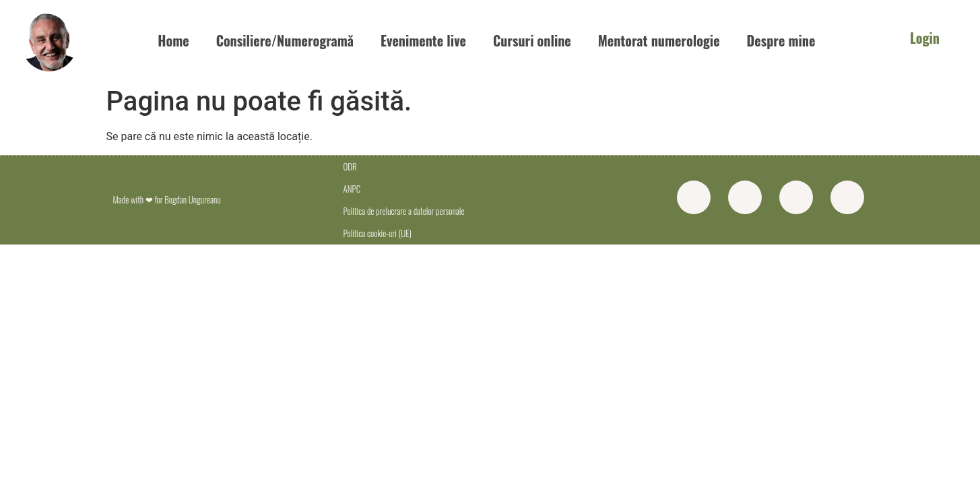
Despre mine (781, 40)
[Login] (891, 40)
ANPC (352, 189)
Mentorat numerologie (659, 40)
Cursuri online (532, 40)
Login (925, 38)
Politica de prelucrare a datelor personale (403, 211)
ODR (350, 166)
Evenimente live (423, 40)
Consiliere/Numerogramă (285, 40)
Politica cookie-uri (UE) (377, 233)
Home (173, 40)
